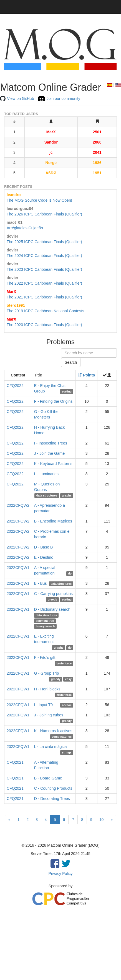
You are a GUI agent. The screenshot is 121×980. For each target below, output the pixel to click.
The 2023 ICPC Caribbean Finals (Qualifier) (44, 269)
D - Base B (44, 547)
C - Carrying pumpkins (53, 594)
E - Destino (44, 557)
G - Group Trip (46, 673)
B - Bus (41, 583)
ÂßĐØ (51, 173)
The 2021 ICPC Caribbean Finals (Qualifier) (44, 297)
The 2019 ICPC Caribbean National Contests (45, 311)
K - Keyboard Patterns (53, 464)
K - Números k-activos (53, 731)
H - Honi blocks (47, 689)
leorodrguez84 (20, 209)
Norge (51, 163)
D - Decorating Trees (52, 799)
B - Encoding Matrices (53, 521)
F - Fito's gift (45, 657)
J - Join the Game (50, 453)
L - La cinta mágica (51, 747)
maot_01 (15, 222)
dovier (12, 236)
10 (102, 820)
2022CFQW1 (18, 568)
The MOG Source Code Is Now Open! (39, 200)
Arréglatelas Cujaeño (25, 228)
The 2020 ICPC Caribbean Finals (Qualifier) (44, 325)
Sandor (51, 142)
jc (51, 152)
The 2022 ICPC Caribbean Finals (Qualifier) (44, 283)
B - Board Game (48, 778)
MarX (51, 132)
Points (86, 375)
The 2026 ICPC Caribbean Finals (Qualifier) (44, 214)
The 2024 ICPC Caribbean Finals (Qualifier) (44, 256)
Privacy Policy (60, 874)
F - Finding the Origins (53, 401)
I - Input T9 (43, 705)
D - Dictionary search (52, 609)
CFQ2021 (15, 762)
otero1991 (16, 305)
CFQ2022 (15, 386)
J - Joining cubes (49, 715)
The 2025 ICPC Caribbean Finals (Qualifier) (44, 242)
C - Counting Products (53, 788)
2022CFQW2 (18, 505)
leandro (14, 195)
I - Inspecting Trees (51, 443)
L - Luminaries (46, 474)
